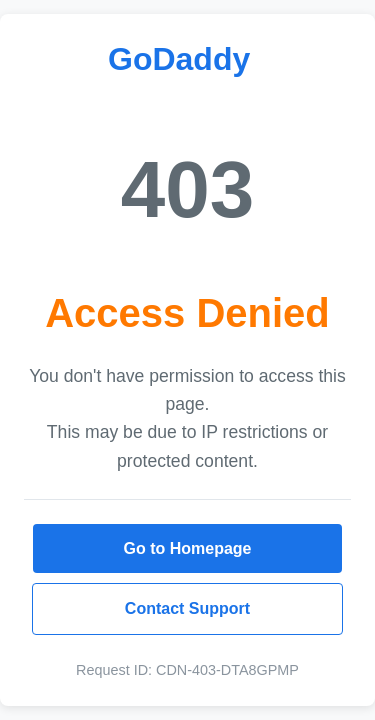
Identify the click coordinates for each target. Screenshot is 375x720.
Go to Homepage (187, 548)
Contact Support (187, 608)
